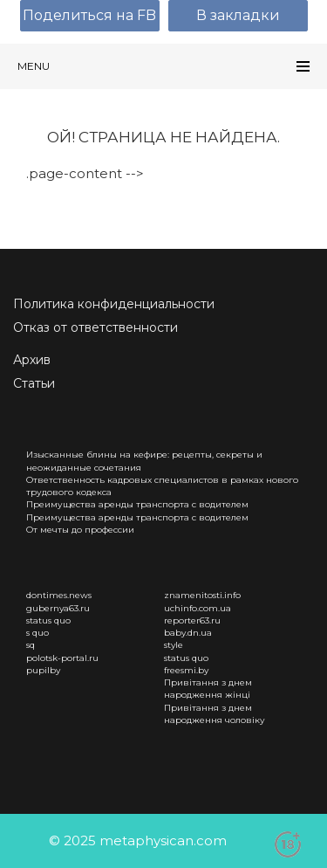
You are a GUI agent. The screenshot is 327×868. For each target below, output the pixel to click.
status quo (48, 620)
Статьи (34, 383)
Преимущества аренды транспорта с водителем (137, 504)
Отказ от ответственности (95, 327)
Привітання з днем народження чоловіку (215, 714)
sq (31, 645)
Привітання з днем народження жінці (208, 689)
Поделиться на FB (89, 15)
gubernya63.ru (58, 608)
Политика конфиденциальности (114, 304)
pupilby (43, 670)
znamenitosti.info (202, 595)
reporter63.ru (192, 620)
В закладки (238, 15)
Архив (32, 360)
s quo (37, 633)
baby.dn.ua (188, 633)
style (174, 645)
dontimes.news (59, 595)
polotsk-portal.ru (62, 658)
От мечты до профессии (80, 530)
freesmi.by (186, 670)
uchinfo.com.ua (198, 608)
